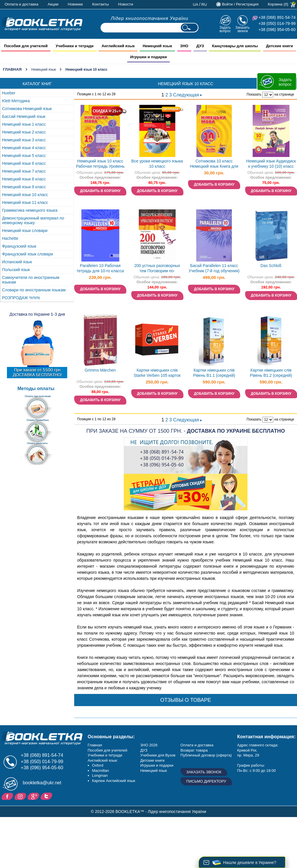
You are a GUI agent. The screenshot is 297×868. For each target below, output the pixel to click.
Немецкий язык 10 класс (25, 195)
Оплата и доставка (22, 4)
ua (196, 4)
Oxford (98, 765)
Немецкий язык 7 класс (24, 171)
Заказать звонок (243, 29)
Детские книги (152, 760)
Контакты (101, 4)
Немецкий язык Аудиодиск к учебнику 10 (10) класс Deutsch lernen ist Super (271, 164)
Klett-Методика (16, 101)
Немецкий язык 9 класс (24, 187)
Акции (53, 4)
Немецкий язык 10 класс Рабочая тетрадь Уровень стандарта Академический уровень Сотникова (100, 164)
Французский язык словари (28, 254)
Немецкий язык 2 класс (24, 132)
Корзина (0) (278, 4)
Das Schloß (271, 266)
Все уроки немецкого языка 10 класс (157, 164)
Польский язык (16, 270)
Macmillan (101, 771)
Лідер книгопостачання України (150, 18)
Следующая (187, 95)
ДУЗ (144, 750)
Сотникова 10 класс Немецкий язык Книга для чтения (214, 164)
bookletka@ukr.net (42, 783)
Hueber (9, 93)
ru (204, 4)
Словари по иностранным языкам (34, 290)
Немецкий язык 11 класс (25, 202)
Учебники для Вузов (158, 755)
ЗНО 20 (147, 745)
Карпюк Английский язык (114, 781)
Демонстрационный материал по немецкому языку (33, 220)
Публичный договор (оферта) (206, 755)
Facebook (8, 796)
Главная (12, 69)
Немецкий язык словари (25, 231)
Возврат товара (194, 750)
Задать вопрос (225, 29)
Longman (100, 775)
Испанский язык (17, 262)
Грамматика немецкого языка (30, 210)
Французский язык (19, 246)
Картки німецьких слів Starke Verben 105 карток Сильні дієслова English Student (157, 373)
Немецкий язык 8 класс (24, 179)
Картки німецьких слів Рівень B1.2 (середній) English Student (271, 373)
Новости (126, 4)
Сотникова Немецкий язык (27, 109)
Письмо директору (206, 781)
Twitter (47, 796)
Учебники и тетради (105, 755)
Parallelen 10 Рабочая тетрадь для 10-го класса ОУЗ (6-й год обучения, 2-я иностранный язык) (100, 269)
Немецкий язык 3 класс (24, 140)
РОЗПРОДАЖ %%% (21, 298)
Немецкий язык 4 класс (24, 148)
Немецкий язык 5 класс (24, 156)
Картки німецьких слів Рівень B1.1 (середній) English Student (214, 373)
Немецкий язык (44, 70)
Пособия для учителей (108, 750)
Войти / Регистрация (240, 4)
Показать (254, 94)
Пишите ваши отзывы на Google (34, 796)
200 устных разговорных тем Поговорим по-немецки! (157, 269)
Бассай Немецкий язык (24, 116)
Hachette (10, 238)
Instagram (21, 796)
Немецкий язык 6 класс (24, 163)
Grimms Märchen (100, 370)
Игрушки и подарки (157, 765)
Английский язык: (103, 760)
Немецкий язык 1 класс (24, 124)
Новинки (75, 4)
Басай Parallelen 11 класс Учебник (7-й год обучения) (214, 268)
